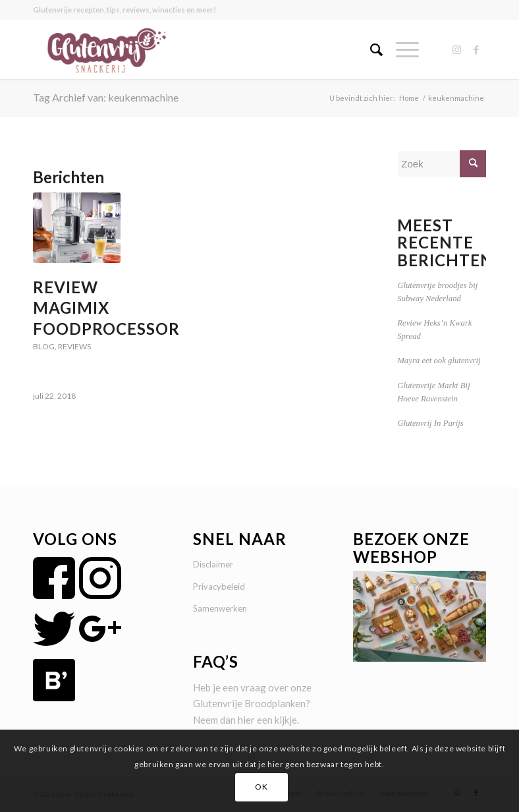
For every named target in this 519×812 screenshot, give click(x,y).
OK (261, 787)
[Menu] (401, 49)
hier (246, 720)
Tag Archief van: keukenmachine (106, 97)
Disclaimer (213, 564)
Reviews (74, 346)
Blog (44, 346)
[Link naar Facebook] (476, 49)
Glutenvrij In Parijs (430, 423)
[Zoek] (370, 49)
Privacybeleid (219, 587)
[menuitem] (370, 49)
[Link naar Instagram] (456, 49)
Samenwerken (220, 608)
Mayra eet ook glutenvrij (439, 361)
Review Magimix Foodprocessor (106, 307)
